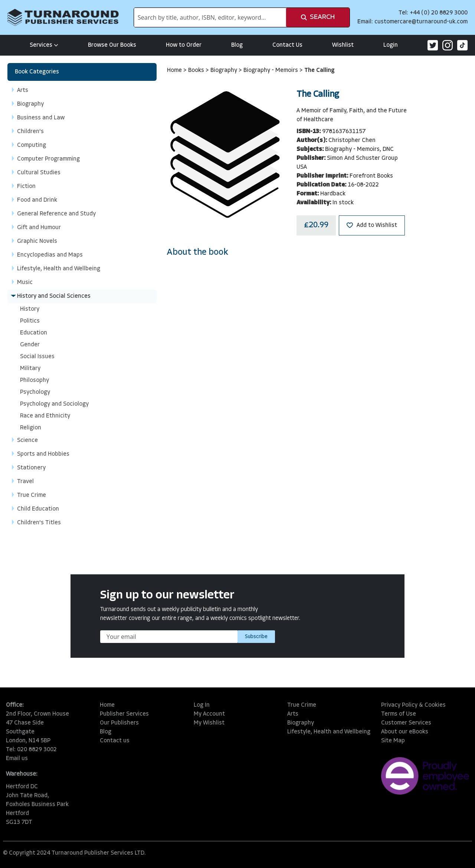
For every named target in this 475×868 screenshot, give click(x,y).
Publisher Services (124, 714)
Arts (293, 714)
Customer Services (406, 723)
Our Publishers (119, 723)
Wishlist (343, 45)
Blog (237, 45)
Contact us (115, 741)
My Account (209, 714)
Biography (225, 70)
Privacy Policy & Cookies (413, 705)
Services (44, 45)
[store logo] (63, 17)
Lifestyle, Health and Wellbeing (329, 732)
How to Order (184, 45)
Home (175, 70)
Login (391, 45)
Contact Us (287, 45)
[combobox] (210, 17)
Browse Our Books (112, 45)
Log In (202, 705)
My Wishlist (209, 723)
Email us (17, 759)
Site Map (393, 741)
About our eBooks (405, 732)
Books (197, 70)
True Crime (302, 705)
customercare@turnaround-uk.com (421, 22)
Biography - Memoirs (271, 70)
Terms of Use (399, 714)
